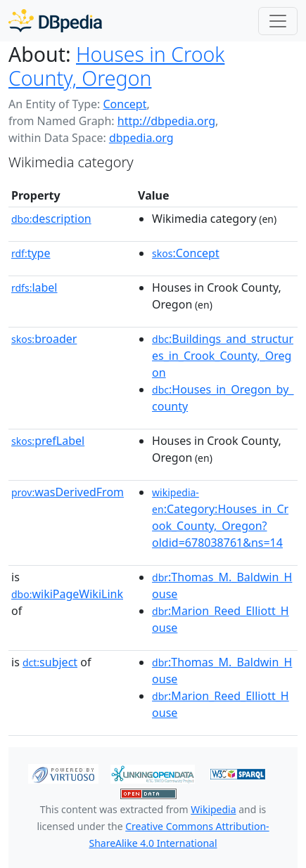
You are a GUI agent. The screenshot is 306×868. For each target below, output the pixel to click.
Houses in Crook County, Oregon (116, 66)
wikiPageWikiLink (67, 594)
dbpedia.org (141, 138)
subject (50, 662)
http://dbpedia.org (166, 121)
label (34, 287)
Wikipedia (213, 809)
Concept (125, 104)
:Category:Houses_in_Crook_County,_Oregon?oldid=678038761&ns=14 (220, 518)
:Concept (186, 253)
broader (44, 339)
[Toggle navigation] (278, 21)
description (51, 219)
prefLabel (48, 441)
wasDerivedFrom (68, 492)
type (31, 253)
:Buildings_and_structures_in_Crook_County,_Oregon (223, 356)
